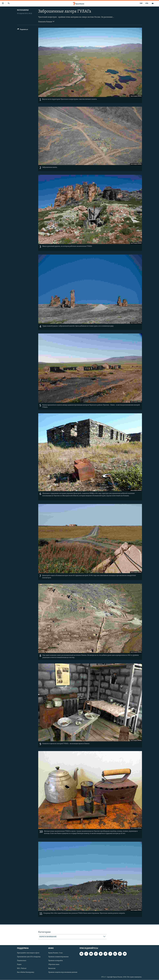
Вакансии (52, 968)
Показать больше (46, 22)
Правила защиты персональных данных (63, 972)
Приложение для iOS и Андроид (29, 957)
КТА (147, 3)
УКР (141, 3)
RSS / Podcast (22, 968)
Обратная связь (54, 965)
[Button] (23, 30)
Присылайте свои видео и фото (28, 953)
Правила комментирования (58, 957)
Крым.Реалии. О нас (56, 953)
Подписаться (22, 961)
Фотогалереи (23, 10)
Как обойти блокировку (26, 972)
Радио (19, 965)
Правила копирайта (56, 961)
